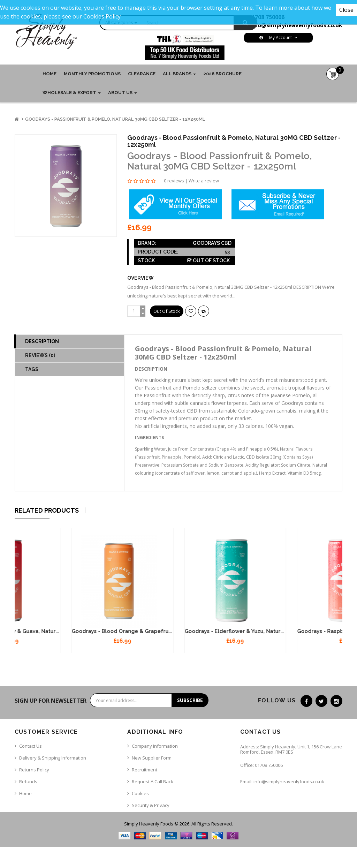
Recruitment (145, 770)
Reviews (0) (40, 355)
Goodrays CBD (212, 243)
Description (42, 341)
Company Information (155, 746)
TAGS (32, 369)
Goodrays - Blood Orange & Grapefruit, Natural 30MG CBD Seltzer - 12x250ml (228, 631)
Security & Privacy (151, 805)
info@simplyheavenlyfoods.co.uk (296, 25)
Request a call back (153, 782)
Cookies (140, 793)
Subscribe (190, 700)
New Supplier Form (152, 758)
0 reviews (174, 181)
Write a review (204, 181)
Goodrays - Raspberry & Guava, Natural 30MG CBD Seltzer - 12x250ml (105, 631)
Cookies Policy (102, 16)
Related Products (47, 510)
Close (346, 10)
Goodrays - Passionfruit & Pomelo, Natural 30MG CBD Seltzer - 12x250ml (115, 119)
